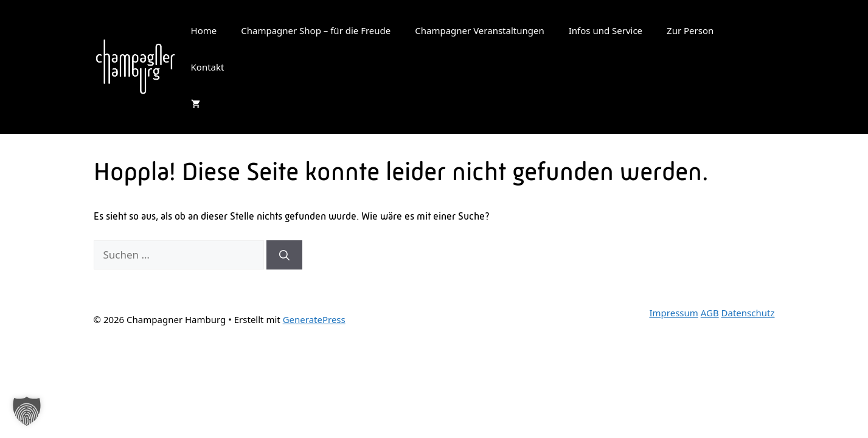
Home (204, 30)
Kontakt (208, 67)
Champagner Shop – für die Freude (316, 30)
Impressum (673, 313)
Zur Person (690, 30)
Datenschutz (748, 313)
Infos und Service (606, 30)
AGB (710, 313)
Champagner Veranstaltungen (479, 30)
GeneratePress (314, 319)
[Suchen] (284, 255)
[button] (27, 411)
